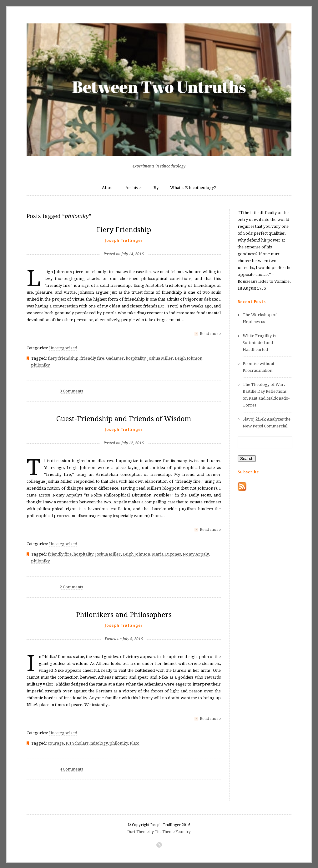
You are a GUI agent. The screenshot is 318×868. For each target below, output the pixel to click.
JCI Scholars (77, 742)
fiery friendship (63, 358)
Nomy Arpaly (196, 554)
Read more (210, 334)
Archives (134, 188)
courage (56, 742)
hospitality (136, 358)
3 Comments (71, 391)
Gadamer (115, 358)
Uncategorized (63, 348)
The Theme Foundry (173, 831)
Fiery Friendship (124, 230)
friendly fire (92, 358)
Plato (135, 742)
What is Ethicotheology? (193, 188)
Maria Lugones (166, 554)
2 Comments (71, 586)
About (108, 188)
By (156, 188)
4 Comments (71, 768)
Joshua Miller (160, 358)
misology (99, 742)
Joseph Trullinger (124, 240)
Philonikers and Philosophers (124, 614)
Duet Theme (138, 831)
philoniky (40, 365)
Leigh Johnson (189, 358)
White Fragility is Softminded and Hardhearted (259, 343)
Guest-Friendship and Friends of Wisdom (124, 419)
